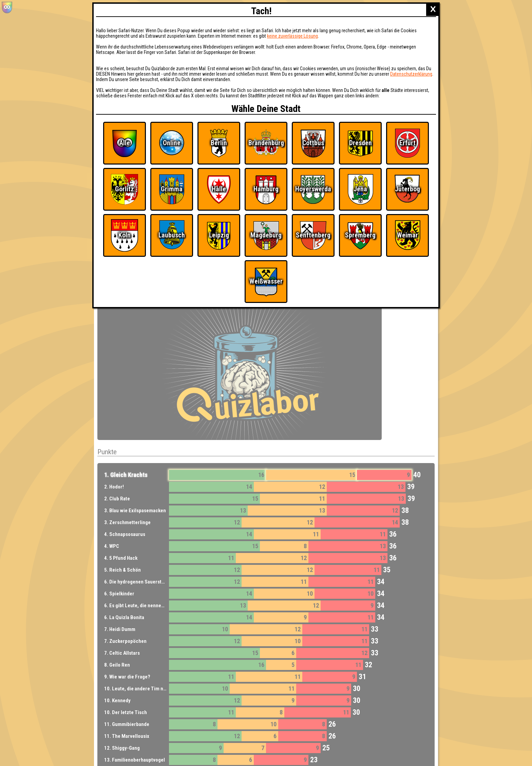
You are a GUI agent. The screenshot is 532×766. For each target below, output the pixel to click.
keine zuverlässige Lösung (292, 36)
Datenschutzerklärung (411, 74)
